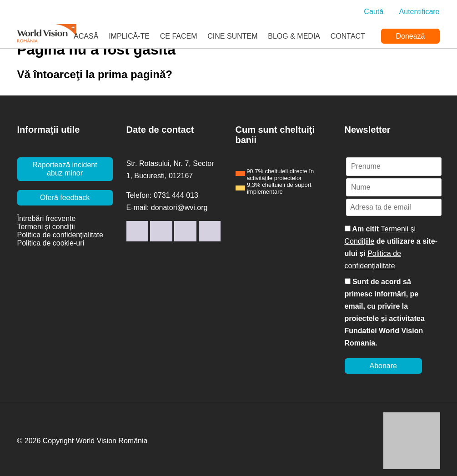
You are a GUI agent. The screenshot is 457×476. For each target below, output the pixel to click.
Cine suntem (232, 36)
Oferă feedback (65, 198)
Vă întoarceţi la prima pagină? (95, 74)
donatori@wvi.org (179, 208)
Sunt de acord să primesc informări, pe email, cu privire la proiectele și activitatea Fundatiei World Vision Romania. (385, 312)
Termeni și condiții (46, 227)
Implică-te (129, 36)
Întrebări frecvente (47, 218)
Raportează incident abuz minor (65, 169)
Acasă (86, 36)
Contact (348, 36)
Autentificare (419, 12)
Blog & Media (294, 36)
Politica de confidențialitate (60, 235)
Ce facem (179, 36)
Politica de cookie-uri (51, 243)
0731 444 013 (176, 195)
